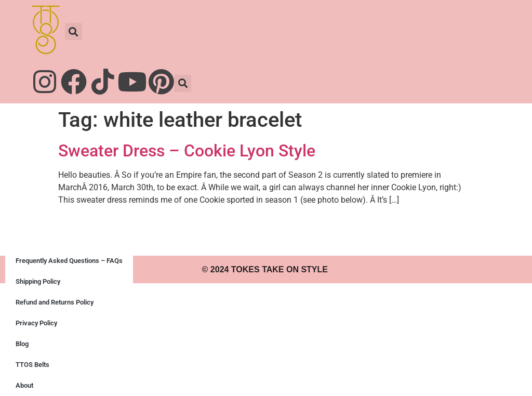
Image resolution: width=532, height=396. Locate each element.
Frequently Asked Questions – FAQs (69, 261)
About (24, 385)
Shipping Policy (38, 281)
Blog (22, 344)
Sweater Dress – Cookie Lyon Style (187, 151)
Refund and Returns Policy (55, 302)
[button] (74, 31)
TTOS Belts (32, 365)
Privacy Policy (36, 323)
